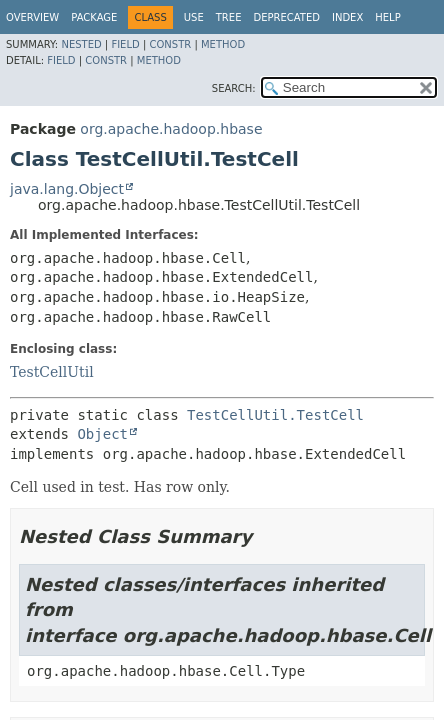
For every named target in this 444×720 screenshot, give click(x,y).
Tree (229, 17)
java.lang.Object (67, 189)
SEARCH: (234, 88)
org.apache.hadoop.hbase (171, 129)
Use (194, 17)
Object (102, 434)
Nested (81, 44)
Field (125, 44)
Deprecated (286, 17)
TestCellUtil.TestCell (275, 415)
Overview (32, 17)
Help (387, 17)
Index (347, 17)
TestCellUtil (52, 372)
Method (223, 44)
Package (94, 17)
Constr (170, 44)
